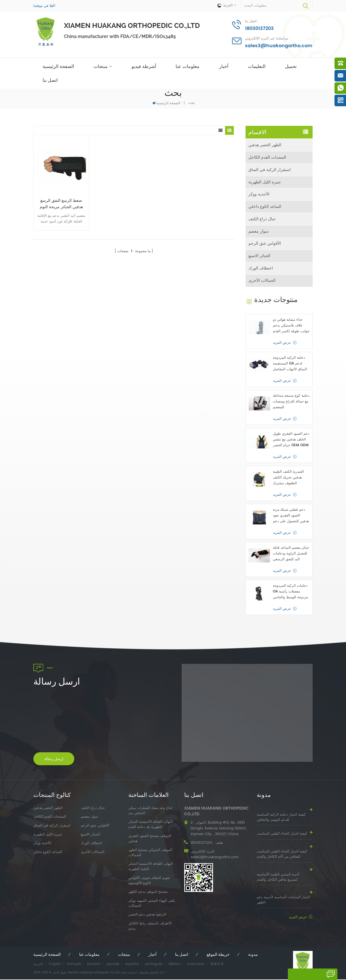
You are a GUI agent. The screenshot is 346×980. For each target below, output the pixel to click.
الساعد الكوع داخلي (265, 207)
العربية (38, 965)
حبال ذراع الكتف (262, 219)
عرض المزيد (282, 343)
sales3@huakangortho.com (279, 46)
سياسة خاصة (128, 973)
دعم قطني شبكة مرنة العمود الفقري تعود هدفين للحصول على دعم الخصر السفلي (291, 516)
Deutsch (94, 965)
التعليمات (257, 66)
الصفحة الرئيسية (58, 66)
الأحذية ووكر (259, 194)
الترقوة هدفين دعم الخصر (147, 915)
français (74, 965)
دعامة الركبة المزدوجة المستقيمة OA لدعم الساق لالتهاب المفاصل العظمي (290, 364)
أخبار (224, 66)
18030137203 (259, 29)
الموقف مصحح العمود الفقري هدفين (150, 839)
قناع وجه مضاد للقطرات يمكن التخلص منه (150, 811)
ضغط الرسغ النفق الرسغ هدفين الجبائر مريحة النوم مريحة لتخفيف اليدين (58, 198)
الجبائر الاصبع (259, 256)
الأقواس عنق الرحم (265, 244)
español (132, 965)
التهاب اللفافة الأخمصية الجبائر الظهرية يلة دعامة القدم (151, 825)
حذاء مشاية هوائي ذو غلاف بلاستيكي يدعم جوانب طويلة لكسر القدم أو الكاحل (291, 326)
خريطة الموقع (218, 955)
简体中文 (217, 965)
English (55, 965)
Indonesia (196, 965)
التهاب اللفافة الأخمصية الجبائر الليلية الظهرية (151, 867)
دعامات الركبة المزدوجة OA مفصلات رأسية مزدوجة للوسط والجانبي (290, 592)
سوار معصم (258, 232)
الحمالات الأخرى (262, 281)
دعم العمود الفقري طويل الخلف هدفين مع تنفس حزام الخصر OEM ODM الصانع (291, 440)
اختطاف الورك (261, 269)
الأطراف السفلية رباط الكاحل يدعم (150, 927)
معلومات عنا (188, 66)
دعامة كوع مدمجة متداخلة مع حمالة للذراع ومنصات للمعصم (291, 402)
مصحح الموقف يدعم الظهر (148, 892)
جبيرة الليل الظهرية (265, 182)
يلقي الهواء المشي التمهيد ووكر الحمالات (152, 904)
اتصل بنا (50, 80)
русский (113, 965)
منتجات (101, 66)
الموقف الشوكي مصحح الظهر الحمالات (150, 853)
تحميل (291, 66)
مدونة (253, 955)
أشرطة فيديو (144, 66)
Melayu (175, 965)
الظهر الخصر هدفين (265, 145)
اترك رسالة (299, 974)
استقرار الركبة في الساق (270, 170)
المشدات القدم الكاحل (267, 157)
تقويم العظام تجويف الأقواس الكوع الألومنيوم (149, 881)
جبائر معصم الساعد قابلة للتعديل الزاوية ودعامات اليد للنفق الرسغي (291, 554)
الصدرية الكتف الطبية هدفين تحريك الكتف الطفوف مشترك (288, 478)
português (154, 965)
